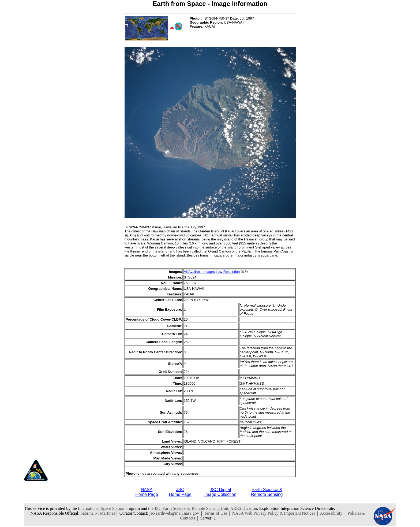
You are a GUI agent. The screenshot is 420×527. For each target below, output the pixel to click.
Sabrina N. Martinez (98, 513)
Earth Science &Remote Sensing (267, 492)
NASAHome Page (147, 492)
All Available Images (199, 272)
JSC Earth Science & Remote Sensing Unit (192, 508)
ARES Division (244, 508)
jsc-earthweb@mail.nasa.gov (174, 513)
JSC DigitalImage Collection (220, 492)
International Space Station (101, 508)
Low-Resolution (228, 272)
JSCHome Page (180, 492)
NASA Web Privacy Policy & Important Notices (274, 513)
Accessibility (331, 513)
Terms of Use (216, 513)
